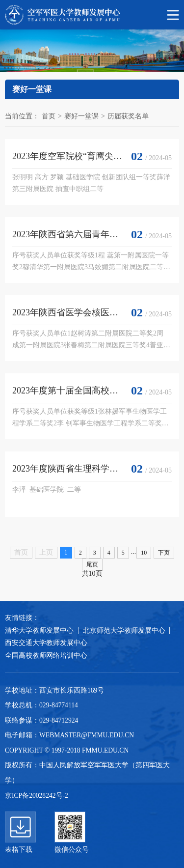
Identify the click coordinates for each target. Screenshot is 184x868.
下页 (164, 553)
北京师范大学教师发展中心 (124, 630)
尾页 (92, 564)
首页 (49, 116)
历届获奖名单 (128, 116)
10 (144, 553)
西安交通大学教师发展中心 (46, 643)
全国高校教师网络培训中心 (46, 656)
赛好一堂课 (81, 116)
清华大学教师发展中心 (39, 630)
